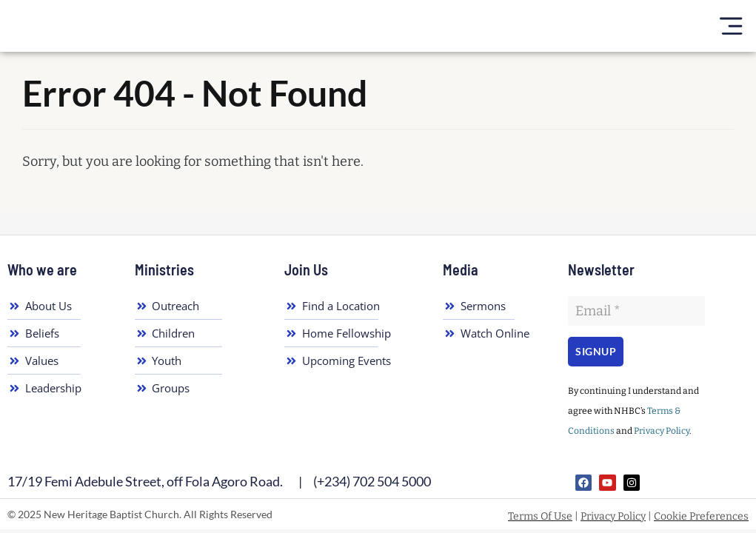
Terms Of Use (540, 516)
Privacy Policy (662, 431)
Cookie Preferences (701, 516)
